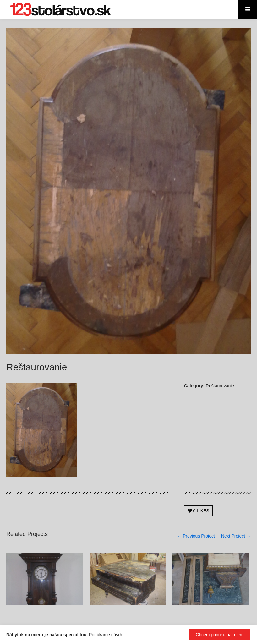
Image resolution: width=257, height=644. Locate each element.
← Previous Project (196, 536)
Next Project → (236, 536)
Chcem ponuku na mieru (220, 635)
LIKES (198, 511)
